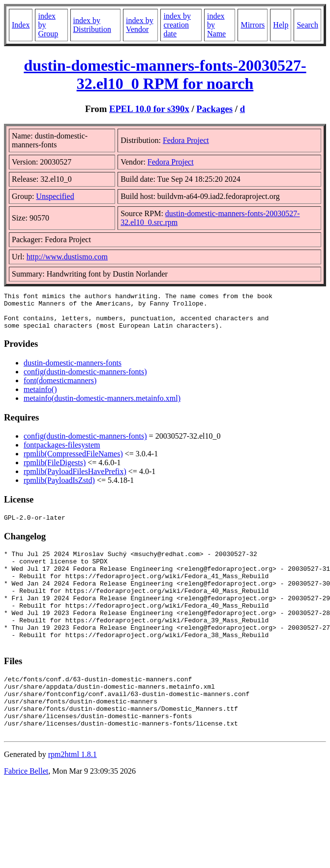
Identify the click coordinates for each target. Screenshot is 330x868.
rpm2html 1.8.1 (73, 794)
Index (21, 25)
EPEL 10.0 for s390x (149, 109)
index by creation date (177, 25)
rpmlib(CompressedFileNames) (73, 461)
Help (281, 25)
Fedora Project (186, 140)
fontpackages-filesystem (62, 452)
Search (307, 25)
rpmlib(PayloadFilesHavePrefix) (75, 479)
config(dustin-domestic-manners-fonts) (85, 379)
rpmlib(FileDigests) (55, 470)
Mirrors (253, 25)
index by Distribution (92, 25)
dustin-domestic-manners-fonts (73, 370)
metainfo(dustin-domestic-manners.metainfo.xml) (102, 406)
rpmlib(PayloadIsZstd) (59, 488)
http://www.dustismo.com (67, 257)
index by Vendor (140, 25)
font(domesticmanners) (60, 388)
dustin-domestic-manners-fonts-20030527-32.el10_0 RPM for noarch (165, 74)
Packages (214, 109)
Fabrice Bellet (26, 811)
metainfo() (40, 397)
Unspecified (55, 196)
